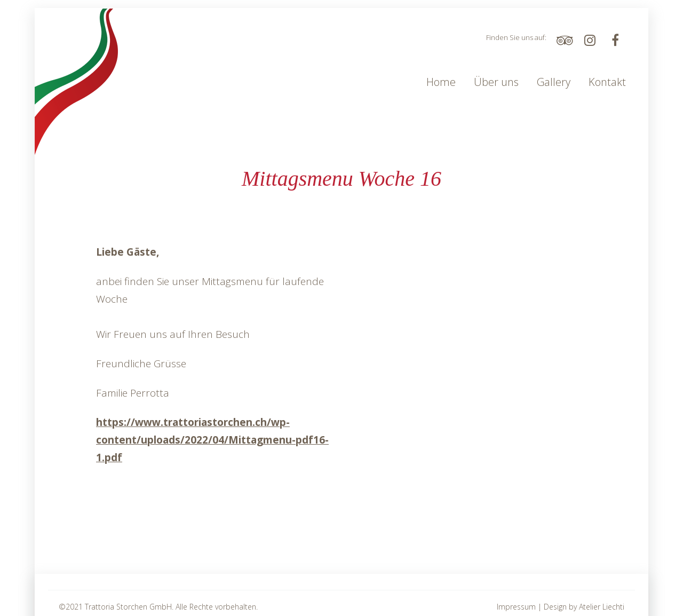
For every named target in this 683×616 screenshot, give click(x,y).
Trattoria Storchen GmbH (128, 607)
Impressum (516, 607)
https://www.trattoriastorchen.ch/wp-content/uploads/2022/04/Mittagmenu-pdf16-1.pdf (212, 440)
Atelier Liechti (602, 607)
